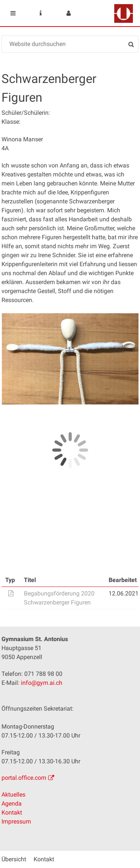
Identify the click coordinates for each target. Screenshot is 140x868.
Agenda (12, 804)
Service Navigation (41, 13)
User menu (68, 13)
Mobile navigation (13, 13)
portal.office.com (24, 778)
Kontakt (12, 812)
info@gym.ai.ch (42, 683)
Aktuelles (13, 795)
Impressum (16, 821)
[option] (70, 359)
